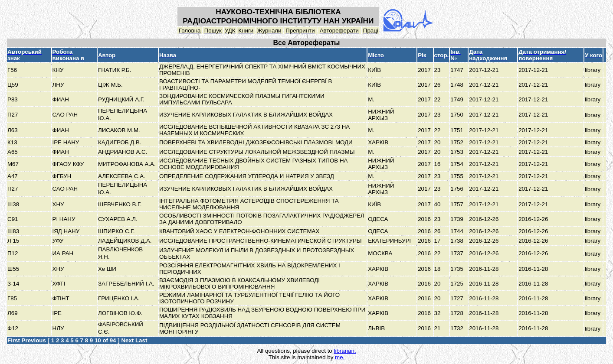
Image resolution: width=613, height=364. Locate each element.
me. (340, 357)
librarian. (345, 351)
